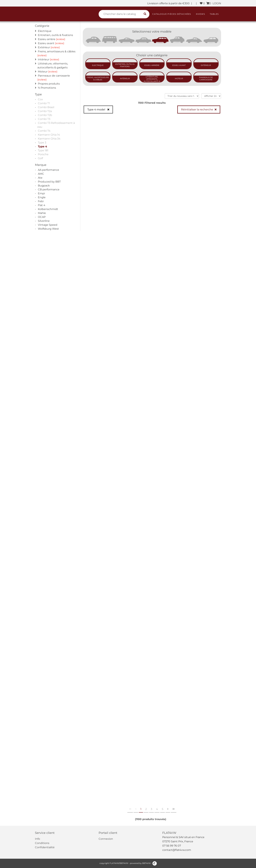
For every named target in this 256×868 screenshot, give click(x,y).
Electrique (45, 31)
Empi (41, 193)
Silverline (44, 221)
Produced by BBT (49, 182)
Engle (42, 197)
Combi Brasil (46, 107)
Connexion (106, 839)
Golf (40, 158)
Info (37, 839)
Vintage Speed (48, 225)
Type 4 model (97, 110)
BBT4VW (146, 863)
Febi (41, 201)
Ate (40, 178)
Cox (40, 99)
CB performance (49, 189)
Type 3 (42, 143)
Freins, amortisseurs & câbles (57, 51)
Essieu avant (46, 43)
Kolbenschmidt (48, 209)
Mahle (42, 213)
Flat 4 (42, 205)
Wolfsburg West (48, 229)
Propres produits (49, 84)
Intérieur (44, 59)
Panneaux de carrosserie (54, 76)
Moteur (43, 72)
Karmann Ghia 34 (49, 139)
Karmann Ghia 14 (49, 135)
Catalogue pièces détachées (172, 14)
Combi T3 (44, 119)
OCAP (42, 217)
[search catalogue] (145, 14)
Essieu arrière (47, 39)
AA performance (48, 170)
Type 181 (43, 150)
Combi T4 (44, 131)
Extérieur (44, 47)
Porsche (43, 154)
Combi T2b (45, 115)
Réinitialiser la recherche (197, 110)
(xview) (61, 39)
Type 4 (42, 146)
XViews (200, 14)
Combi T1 (44, 103)
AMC (41, 174)
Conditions (42, 843)
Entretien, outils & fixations (55, 35)
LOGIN (217, 3)
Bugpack (44, 186)
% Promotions (47, 88)
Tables (214, 14)
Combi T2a (45, 111)
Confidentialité (45, 847)
